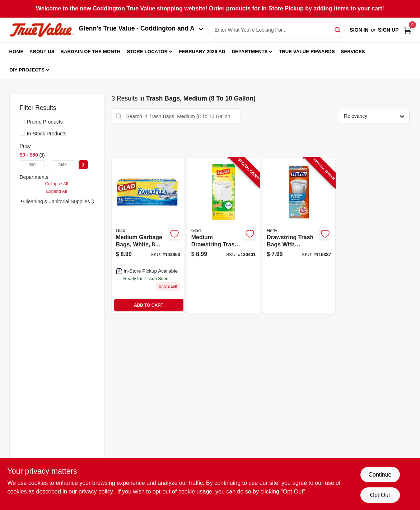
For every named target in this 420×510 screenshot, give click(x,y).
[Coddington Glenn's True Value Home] (42, 30)
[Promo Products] (22, 121)
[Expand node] (22, 201)
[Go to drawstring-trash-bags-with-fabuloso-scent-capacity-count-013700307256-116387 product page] (299, 236)
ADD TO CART (149, 305)
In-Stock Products (47, 134)
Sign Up (388, 30)
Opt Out (380, 495)
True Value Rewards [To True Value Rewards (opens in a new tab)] (307, 52)
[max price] (62, 165)
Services (353, 52)
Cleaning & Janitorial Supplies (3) (60, 201)
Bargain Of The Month (90, 52)
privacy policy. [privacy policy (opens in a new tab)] (96, 492)
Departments (250, 52)
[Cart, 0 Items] (407, 30)
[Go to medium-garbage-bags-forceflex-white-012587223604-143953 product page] (148, 236)
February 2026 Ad (202, 52)
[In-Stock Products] (22, 133)
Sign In (359, 30)
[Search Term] (277, 30)
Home (17, 52)
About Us (42, 52)
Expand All (57, 191)
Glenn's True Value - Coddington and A (141, 28)
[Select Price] (83, 165)
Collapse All (56, 184)
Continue (380, 475)
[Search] (338, 29)
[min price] (32, 165)
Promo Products (45, 122)
